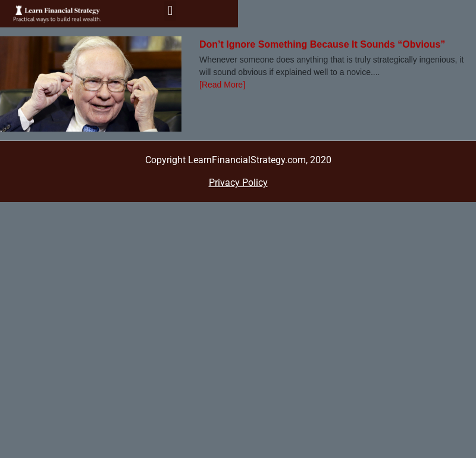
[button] (170, 11)
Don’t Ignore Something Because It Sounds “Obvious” (322, 44)
